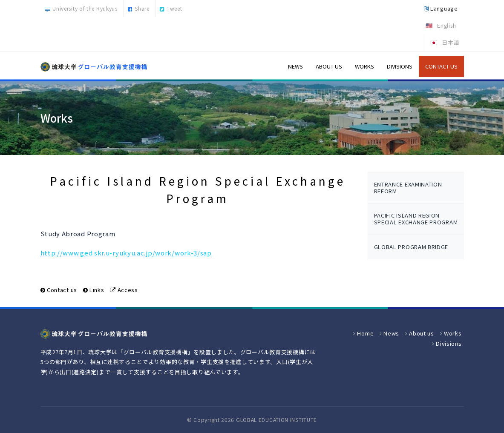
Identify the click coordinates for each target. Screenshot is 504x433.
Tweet (171, 8)
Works (364, 66)
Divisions (400, 66)
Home (365, 333)
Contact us (441, 66)
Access (128, 290)
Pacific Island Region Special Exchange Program (416, 219)
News (295, 66)
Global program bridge (411, 247)
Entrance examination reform (408, 188)
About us (329, 66)
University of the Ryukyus (81, 8)
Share (138, 8)
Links (97, 290)
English (446, 25)
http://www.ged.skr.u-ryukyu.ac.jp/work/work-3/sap (126, 253)
